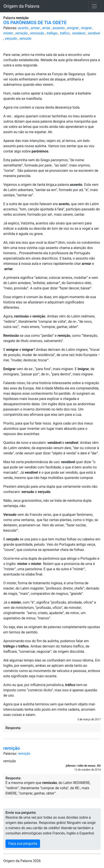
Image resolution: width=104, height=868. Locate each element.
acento (23, 28)
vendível (94, 33)
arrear (35, 28)
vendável (79, 33)
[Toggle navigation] (94, 6)
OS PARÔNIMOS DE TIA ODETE (35, 23)
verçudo (11, 39)
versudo (25, 39)
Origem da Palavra (21, 6)
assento (59, 28)
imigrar (87, 28)
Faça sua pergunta (23, 844)
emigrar (73, 28)
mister (8, 33)
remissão (37, 33)
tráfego (52, 33)
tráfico (65, 33)
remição (22, 33)
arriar (46, 28)
